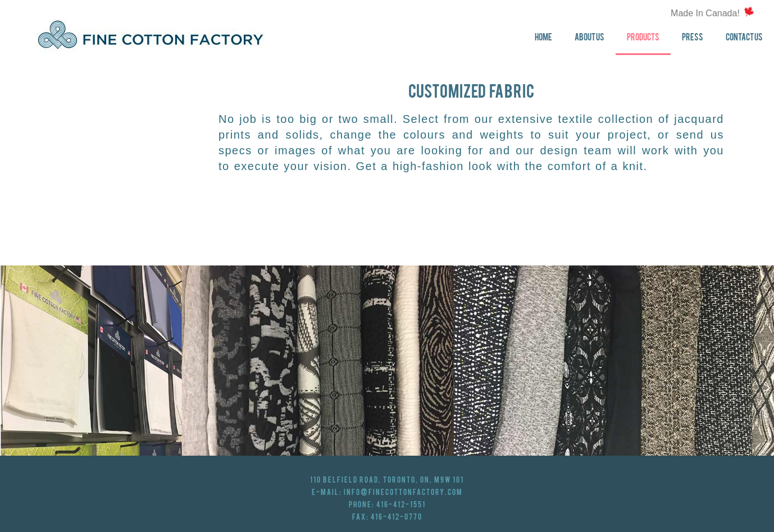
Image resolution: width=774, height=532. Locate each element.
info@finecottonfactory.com (403, 493)
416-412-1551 (401, 505)
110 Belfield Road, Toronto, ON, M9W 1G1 (387, 480)
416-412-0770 (397, 517)
